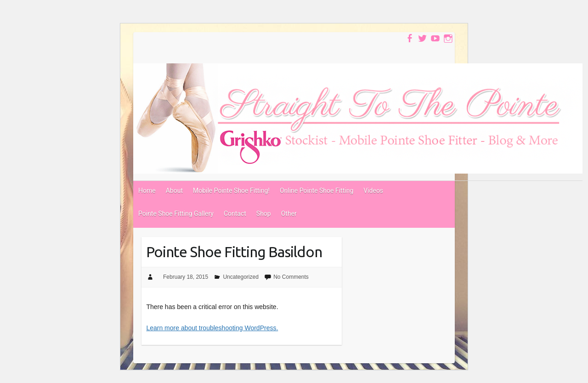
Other (289, 214)
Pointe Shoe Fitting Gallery (176, 214)
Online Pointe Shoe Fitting (317, 191)
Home (147, 191)
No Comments (291, 277)
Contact (235, 214)
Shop (264, 214)
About (174, 191)
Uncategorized (240, 277)
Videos (373, 191)
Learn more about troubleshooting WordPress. (212, 328)
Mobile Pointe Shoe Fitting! (231, 191)
